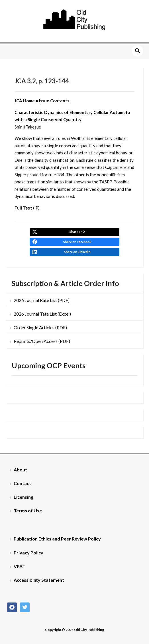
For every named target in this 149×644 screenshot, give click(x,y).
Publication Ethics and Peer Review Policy (57, 539)
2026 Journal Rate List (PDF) (42, 300)
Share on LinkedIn (77, 252)
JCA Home (25, 101)
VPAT (20, 566)
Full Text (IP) (27, 208)
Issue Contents (54, 101)
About (20, 470)
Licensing (24, 497)
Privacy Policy (28, 553)
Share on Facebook (77, 242)
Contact (22, 483)
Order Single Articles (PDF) (40, 327)
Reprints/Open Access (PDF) (42, 341)
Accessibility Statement (39, 580)
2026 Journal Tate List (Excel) (42, 314)
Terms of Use (28, 511)
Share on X (77, 232)
